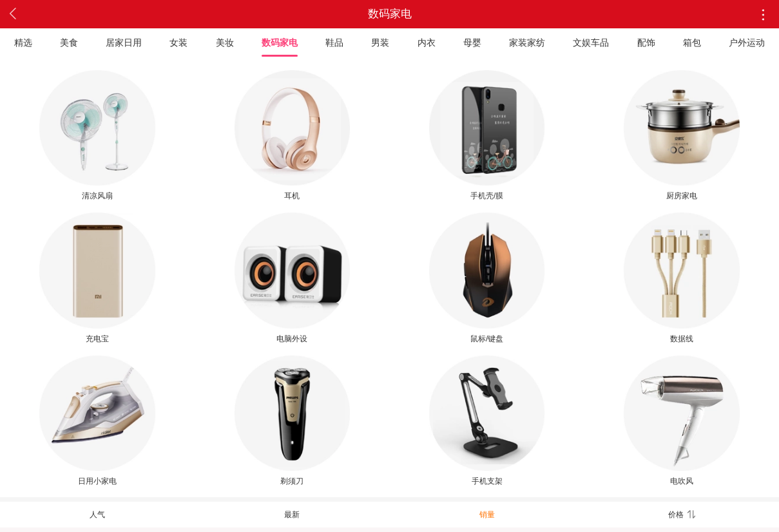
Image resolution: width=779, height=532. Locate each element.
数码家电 (280, 43)
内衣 (427, 43)
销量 (487, 515)
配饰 (646, 43)
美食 (69, 43)
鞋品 (334, 43)
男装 (380, 43)
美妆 (225, 43)
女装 (178, 43)
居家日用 (124, 43)
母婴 (472, 43)
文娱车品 (591, 43)
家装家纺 (527, 43)
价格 (682, 515)
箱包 (692, 43)
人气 (97, 515)
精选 (23, 43)
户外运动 (747, 43)
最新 (292, 515)
